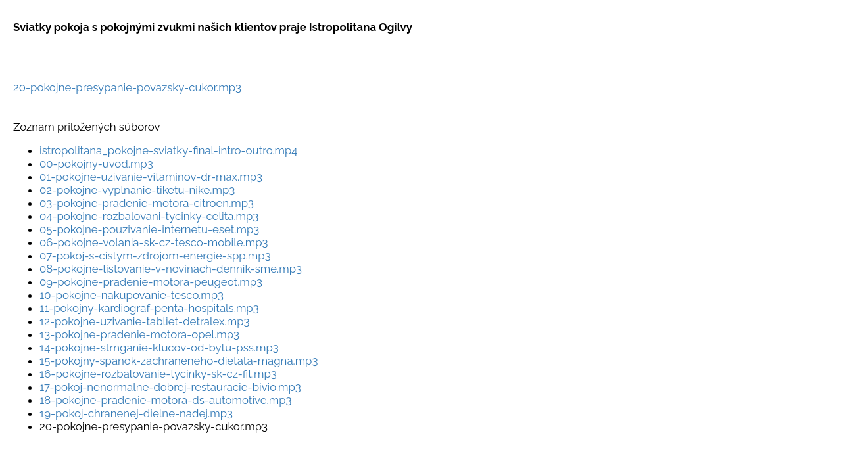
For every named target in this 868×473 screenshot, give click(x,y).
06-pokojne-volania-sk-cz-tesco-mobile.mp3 (154, 242)
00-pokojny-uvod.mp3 (96, 164)
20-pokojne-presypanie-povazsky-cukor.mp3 (127, 87)
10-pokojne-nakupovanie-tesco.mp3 (132, 295)
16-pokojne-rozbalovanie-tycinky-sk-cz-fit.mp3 (158, 374)
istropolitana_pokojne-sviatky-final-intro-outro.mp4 (169, 150)
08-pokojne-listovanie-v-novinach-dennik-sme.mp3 (171, 269)
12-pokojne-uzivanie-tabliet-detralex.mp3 (144, 321)
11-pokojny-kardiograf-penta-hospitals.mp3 (149, 308)
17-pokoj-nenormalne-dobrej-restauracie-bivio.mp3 (170, 387)
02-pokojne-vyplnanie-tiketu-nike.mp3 (137, 190)
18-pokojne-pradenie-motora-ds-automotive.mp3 (165, 400)
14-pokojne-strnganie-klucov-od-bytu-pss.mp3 (159, 348)
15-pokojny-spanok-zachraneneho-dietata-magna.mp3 (179, 361)
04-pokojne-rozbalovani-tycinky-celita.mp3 (149, 216)
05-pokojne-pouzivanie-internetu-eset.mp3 (149, 229)
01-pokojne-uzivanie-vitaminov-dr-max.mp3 (151, 177)
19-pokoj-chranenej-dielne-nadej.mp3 (136, 413)
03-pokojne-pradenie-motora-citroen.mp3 (147, 203)
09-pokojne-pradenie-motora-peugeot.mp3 (151, 282)
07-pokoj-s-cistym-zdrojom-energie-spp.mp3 (155, 256)
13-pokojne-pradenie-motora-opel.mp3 (139, 334)
